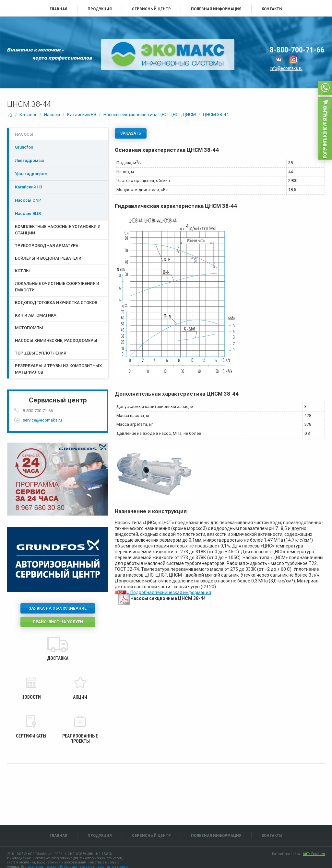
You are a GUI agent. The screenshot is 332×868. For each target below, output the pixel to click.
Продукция (100, 9)
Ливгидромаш (29, 160)
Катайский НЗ (82, 115)
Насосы (52, 115)
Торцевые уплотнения (41, 353)
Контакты (272, 9)
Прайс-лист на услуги (58, 622)
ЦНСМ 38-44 (216, 115)
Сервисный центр (151, 9)
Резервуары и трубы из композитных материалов (58, 369)
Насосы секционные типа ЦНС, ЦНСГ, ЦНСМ (150, 115)
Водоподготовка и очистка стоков (56, 303)
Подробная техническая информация (171, 592)
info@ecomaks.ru (286, 68)
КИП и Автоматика (36, 315)
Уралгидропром (31, 174)
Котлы (22, 271)
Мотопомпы (29, 328)
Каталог (28, 115)
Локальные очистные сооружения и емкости (57, 287)
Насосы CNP (28, 200)
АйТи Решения (314, 854)
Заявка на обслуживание (58, 608)
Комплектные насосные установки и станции (58, 230)
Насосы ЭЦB (28, 214)
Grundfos (24, 147)
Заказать (131, 133)
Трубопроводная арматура (47, 246)
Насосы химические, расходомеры (56, 340)
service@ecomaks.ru (42, 420)
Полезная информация (216, 9)
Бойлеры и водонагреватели (48, 258)
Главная (59, 9)
